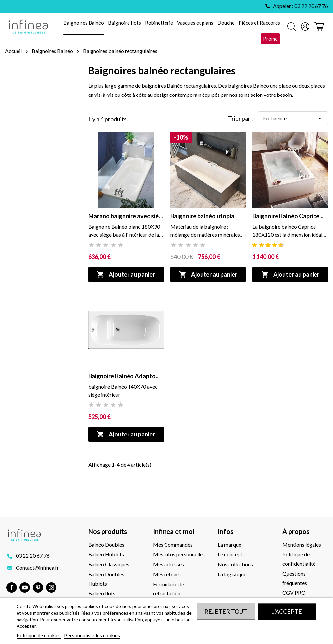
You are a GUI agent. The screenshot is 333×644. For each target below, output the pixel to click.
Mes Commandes (173, 544)
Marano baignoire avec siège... (126, 216)
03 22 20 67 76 (33, 556)
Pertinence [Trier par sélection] (293, 118)
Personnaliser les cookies (92, 635)
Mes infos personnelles (179, 554)
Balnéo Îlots (102, 593)
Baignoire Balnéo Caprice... (288, 216)
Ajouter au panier (126, 274)
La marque (229, 544)
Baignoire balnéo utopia (202, 216)
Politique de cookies (39, 635)
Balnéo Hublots (106, 554)
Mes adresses (168, 564)
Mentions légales (302, 544)
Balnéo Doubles (106, 544)
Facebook (12, 587)
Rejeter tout (226, 611)
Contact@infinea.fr (37, 568)
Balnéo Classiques (109, 564)
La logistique (232, 574)
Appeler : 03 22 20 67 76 (300, 6)
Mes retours (167, 574)
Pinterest (38, 587)
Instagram (51, 587)
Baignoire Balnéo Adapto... (124, 376)
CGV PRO (294, 593)
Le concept (230, 554)
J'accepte (287, 611)
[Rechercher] (292, 27)
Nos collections (235, 564)
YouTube (25, 587)
